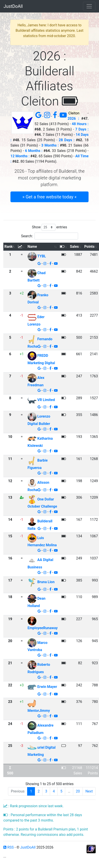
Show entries (49, 227)
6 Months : (34, 151)
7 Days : (82, 129)
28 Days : (67, 140)
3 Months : (50, 145)
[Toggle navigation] (89, 6)
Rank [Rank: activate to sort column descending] (8, 247)
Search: (49, 236)
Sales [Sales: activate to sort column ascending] (74, 247)
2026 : (73, 119)
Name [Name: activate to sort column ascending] (32, 247)
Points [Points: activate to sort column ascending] (89, 247)
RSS (9, 847)
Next (89, 791)
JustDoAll (13, 6)
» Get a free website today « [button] (49, 197)
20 (78, 791)
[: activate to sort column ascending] (22, 247)
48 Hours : (80, 124)
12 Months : (20, 156)
